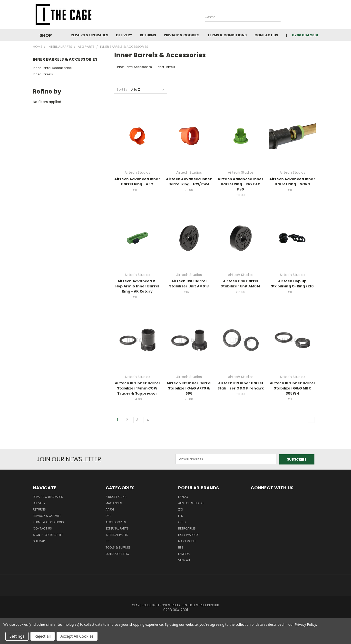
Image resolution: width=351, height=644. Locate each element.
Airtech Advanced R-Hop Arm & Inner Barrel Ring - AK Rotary (137, 286)
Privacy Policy (305, 624)
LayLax (183, 497)
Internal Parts (117, 535)
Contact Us (266, 35)
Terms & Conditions (227, 35)
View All (184, 560)
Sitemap (39, 541)
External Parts (117, 528)
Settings (17, 636)
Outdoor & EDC (117, 554)
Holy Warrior (189, 535)
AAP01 (110, 509)
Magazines (114, 503)
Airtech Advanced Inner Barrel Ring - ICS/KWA (189, 182)
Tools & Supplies (118, 547)
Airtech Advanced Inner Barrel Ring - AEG (137, 182)
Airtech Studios (191, 503)
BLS (181, 547)
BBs (108, 541)
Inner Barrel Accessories (52, 68)
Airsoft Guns (116, 497)
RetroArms (187, 528)
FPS (181, 516)
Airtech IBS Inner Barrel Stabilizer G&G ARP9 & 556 (189, 388)
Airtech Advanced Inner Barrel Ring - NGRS (292, 182)
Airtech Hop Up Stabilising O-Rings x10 (292, 284)
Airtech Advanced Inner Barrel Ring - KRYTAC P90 (241, 184)
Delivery (124, 35)
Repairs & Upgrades (89, 35)
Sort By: (122, 90)
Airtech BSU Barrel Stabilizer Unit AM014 (240, 284)
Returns (148, 35)
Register (57, 535)
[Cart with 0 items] (317, 16)
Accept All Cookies (77, 636)
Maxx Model (187, 541)
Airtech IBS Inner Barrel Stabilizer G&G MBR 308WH (292, 388)
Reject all (43, 636)
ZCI (181, 509)
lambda (184, 554)
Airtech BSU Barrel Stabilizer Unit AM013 (189, 284)
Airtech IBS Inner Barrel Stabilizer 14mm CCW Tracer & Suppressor (137, 388)
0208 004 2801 (305, 35)
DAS (108, 516)
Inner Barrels (43, 74)
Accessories (116, 522)
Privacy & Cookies (182, 35)
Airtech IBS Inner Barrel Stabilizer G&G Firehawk (241, 386)
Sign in (39, 535)
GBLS (182, 522)
